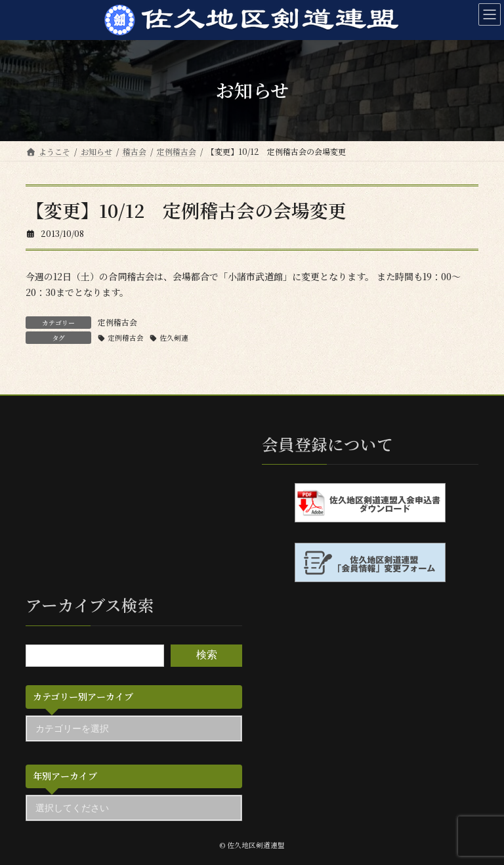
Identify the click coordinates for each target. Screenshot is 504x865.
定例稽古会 (117, 322)
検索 (207, 655)
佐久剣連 (174, 338)
